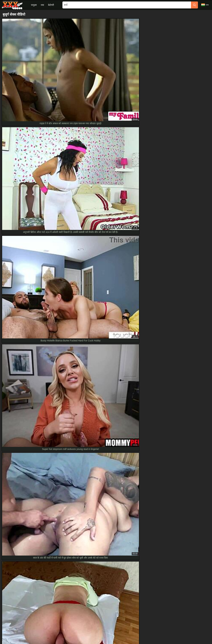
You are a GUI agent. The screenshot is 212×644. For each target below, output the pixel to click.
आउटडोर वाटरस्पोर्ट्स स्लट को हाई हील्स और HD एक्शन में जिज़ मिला (34, 488)
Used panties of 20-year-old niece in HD (25, 473)
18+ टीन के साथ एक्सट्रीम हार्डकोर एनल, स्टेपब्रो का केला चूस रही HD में (35, 510)
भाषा (205, 5)
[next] (147, 326)
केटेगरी (51, 5)
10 (139, 326)
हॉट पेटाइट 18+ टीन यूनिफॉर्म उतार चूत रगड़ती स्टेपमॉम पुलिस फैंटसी (33, 465)
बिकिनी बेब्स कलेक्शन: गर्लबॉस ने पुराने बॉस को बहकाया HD (30, 451)
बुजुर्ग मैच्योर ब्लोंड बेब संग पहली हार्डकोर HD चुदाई (26, 502)
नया (42, 5)
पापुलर (34, 5)
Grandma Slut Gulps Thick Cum (20, 458)
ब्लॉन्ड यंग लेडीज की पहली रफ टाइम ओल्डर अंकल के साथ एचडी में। (33, 495)
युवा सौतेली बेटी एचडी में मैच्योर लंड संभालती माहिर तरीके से (30, 517)
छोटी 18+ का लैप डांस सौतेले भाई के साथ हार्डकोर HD (28, 480)
